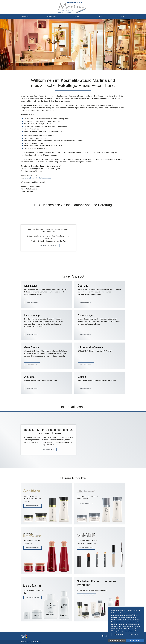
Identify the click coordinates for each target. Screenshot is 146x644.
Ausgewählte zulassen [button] (117, 640)
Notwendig (119, 635)
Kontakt (100, 18)
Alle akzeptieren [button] (135, 640)
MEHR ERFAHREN (33, 304)
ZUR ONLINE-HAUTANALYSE (48, 247)
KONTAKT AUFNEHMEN (87, 597)
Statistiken (134, 635)
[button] (11, 46)
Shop (122, 18)
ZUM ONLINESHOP (48, 451)
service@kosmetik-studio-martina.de (39, 180)
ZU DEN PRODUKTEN (33, 508)
